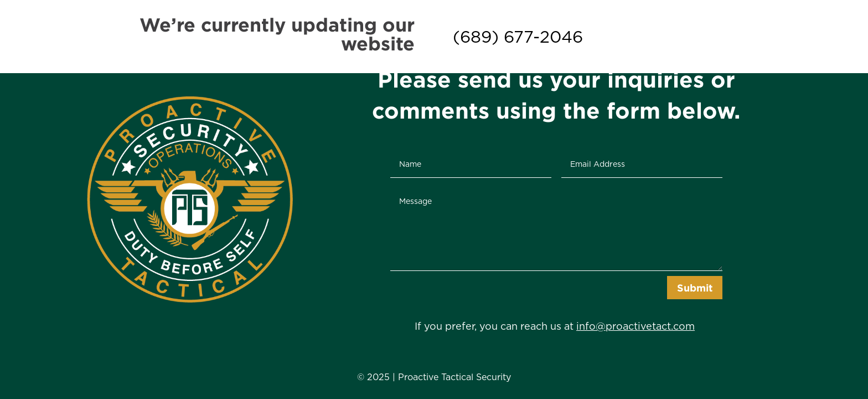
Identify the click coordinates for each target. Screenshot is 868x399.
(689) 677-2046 (518, 37)
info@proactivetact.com (635, 326)
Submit (695, 288)
